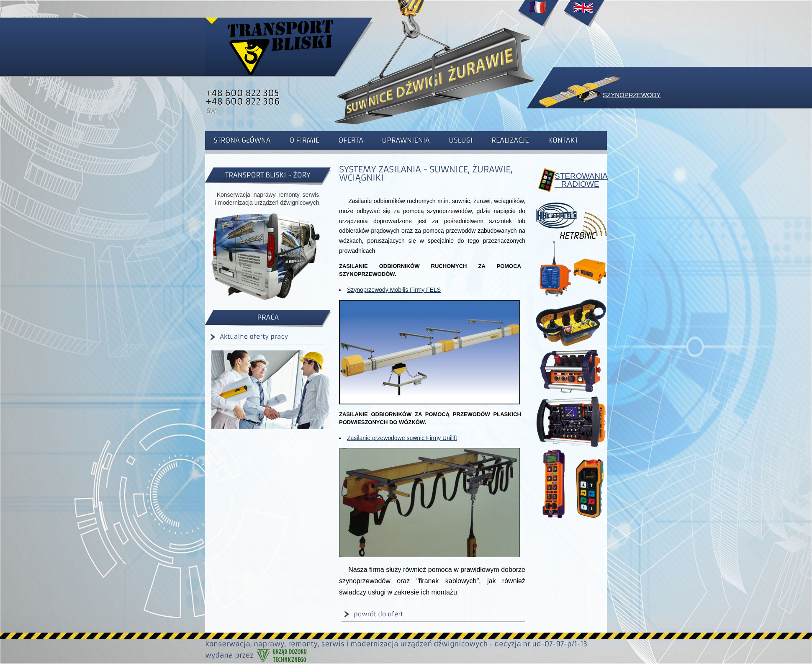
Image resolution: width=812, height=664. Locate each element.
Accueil (538, 17)
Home (584, 17)
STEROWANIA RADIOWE (577, 180)
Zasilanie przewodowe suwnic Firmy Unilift (402, 438)
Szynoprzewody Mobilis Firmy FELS (394, 290)
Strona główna (280, 46)
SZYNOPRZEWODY (632, 95)
